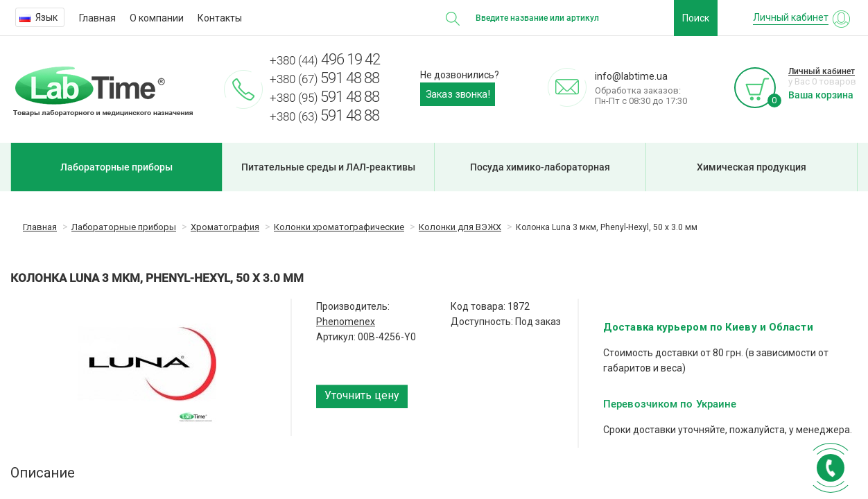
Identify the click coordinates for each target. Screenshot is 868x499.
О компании (157, 18)
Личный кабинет (822, 71)
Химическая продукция (752, 167)
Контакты (220, 18)
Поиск (696, 18)
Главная (97, 18)
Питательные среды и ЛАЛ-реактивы (328, 167)
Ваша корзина (821, 95)
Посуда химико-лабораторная (540, 167)
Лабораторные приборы (116, 167)
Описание (43, 473)
